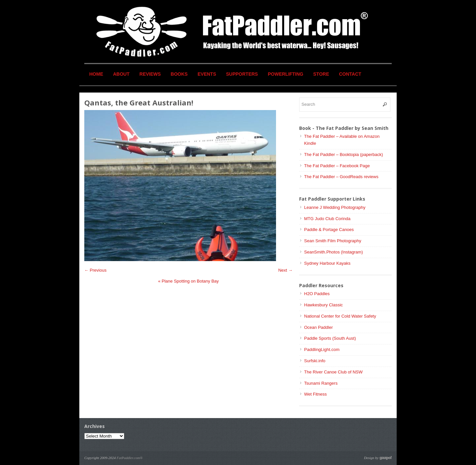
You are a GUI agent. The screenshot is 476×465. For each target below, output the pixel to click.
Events (207, 74)
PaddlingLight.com (322, 349)
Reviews (150, 74)
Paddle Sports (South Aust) (330, 338)
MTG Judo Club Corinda (327, 219)
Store (321, 74)
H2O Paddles (317, 294)
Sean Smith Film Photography (333, 241)
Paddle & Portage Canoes (329, 230)
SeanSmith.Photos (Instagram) (334, 252)
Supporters (242, 74)
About (121, 74)
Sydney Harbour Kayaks (327, 263)
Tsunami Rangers (321, 383)
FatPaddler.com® (130, 458)
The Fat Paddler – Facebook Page (337, 166)
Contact (350, 74)
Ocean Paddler (318, 327)
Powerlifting (285, 74)
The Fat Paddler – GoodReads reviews (341, 177)
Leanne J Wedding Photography (335, 207)
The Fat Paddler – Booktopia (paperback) (343, 155)
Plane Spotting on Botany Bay (188, 281)
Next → (285, 270)
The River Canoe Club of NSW (333, 372)
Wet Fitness (315, 394)
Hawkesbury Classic (323, 305)
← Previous (95, 270)
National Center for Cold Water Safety (340, 316)
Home (96, 74)
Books (179, 74)
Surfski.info (315, 361)
